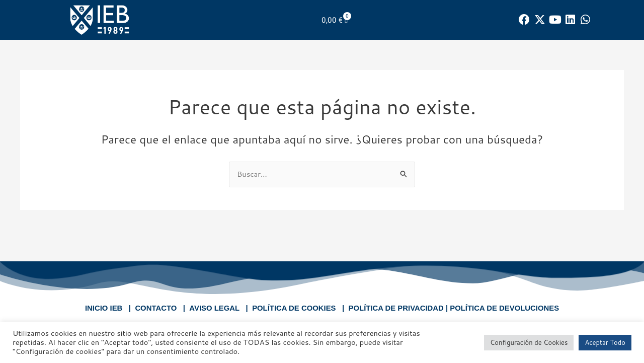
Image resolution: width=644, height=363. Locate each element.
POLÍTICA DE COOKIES (293, 308)
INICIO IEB (102, 308)
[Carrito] (335, 20)
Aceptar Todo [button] (605, 342)
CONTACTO (155, 308)
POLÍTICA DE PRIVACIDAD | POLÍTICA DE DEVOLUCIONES (454, 308)
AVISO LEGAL (213, 308)
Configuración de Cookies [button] (529, 342)
